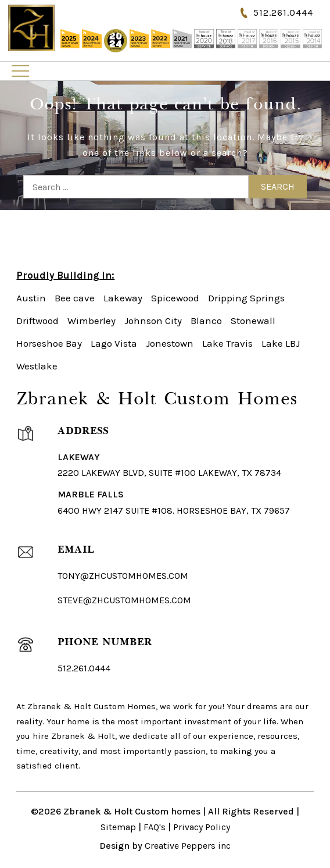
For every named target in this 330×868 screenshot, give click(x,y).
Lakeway (123, 298)
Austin (31, 298)
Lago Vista (114, 343)
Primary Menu (20, 71)
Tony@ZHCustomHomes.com (123, 576)
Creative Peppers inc (188, 846)
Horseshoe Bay (49, 343)
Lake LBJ (281, 343)
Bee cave (75, 298)
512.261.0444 (283, 13)
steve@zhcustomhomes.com (124, 600)
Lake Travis (227, 343)
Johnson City (153, 321)
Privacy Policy (202, 827)
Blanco (206, 321)
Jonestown (170, 343)
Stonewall (253, 321)
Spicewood (175, 298)
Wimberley (92, 321)
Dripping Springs (246, 298)
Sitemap (118, 827)
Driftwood (37, 321)
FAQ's (155, 827)
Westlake (37, 366)
